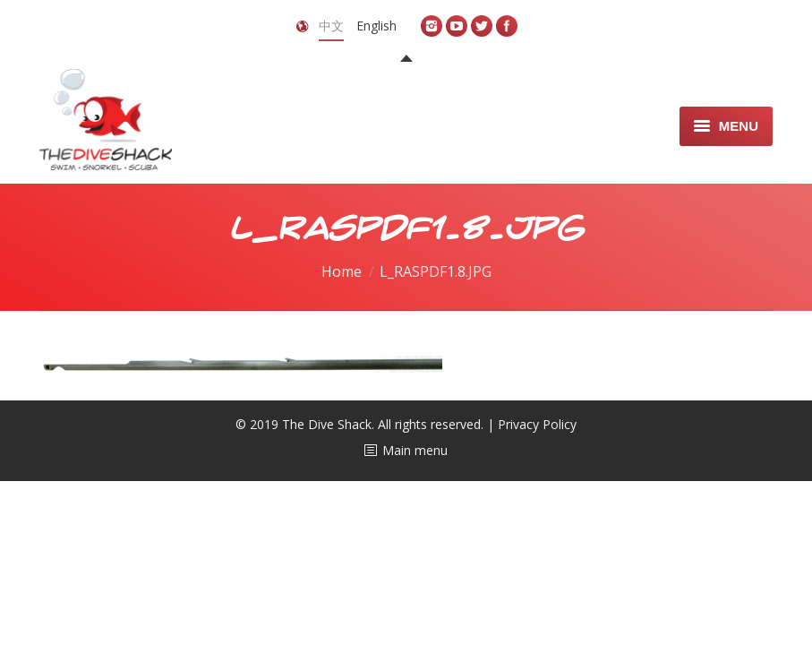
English (376, 26)
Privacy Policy (537, 424)
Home (342, 271)
